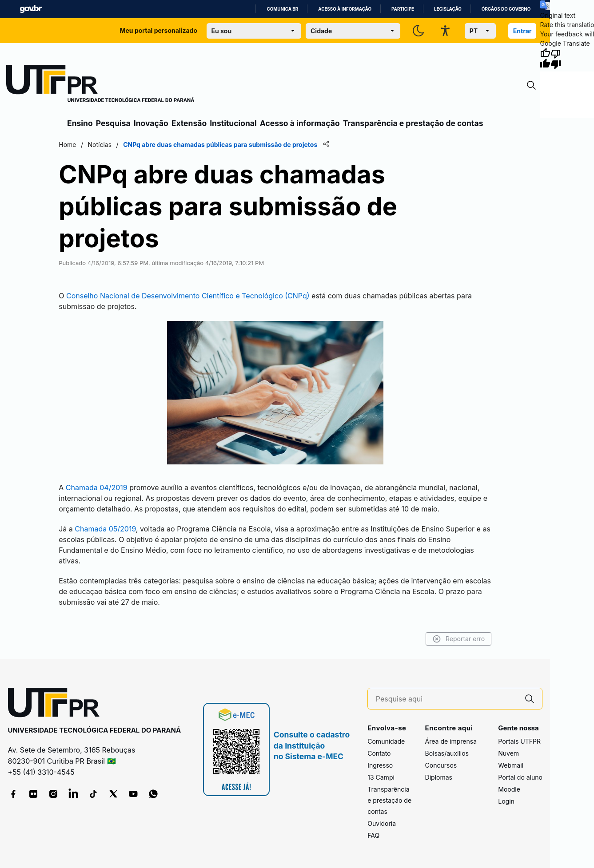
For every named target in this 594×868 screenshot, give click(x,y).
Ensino (80, 123)
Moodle (509, 789)
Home (67, 145)
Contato (379, 753)
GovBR (31, 9)
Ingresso (380, 765)
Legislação (448, 9)
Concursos (441, 765)
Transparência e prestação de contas (413, 123)
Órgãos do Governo (506, 9)
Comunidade (386, 741)
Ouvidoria (382, 823)
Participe (403, 9)
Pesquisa (113, 123)
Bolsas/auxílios (447, 753)
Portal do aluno (520, 777)
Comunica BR (282, 9)
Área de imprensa (451, 741)
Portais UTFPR (519, 741)
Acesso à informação (345, 9)
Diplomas (439, 777)
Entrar (522, 31)
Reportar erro (459, 639)
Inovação (151, 123)
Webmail (511, 765)
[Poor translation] (556, 59)
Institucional (233, 123)
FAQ (373, 835)
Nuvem (508, 753)
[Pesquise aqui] (446, 699)
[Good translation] (545, 59)
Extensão (189, 123)
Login (506, 801)
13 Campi (381, 777)
